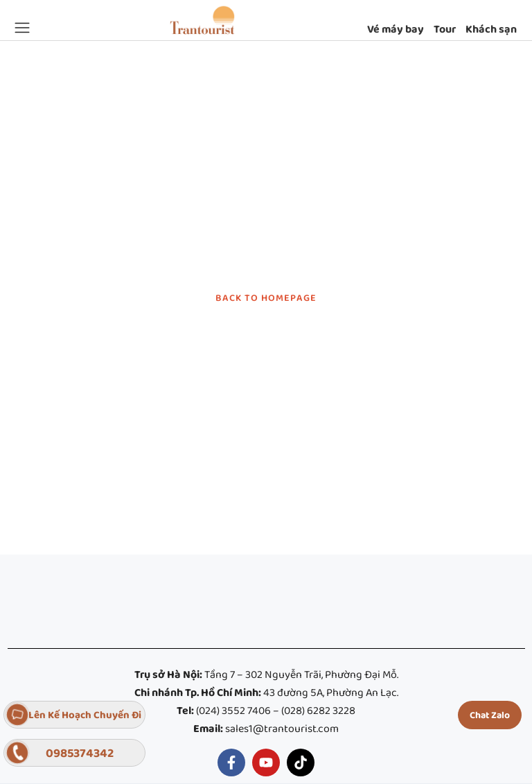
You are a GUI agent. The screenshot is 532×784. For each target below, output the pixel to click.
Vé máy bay (396, 30)
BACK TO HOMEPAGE (266, 298)
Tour (445, 30)
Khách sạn (491, 30)
